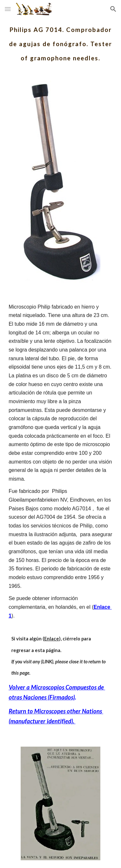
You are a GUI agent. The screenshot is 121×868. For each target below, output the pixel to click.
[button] (8, 9)
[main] (61, 41)
